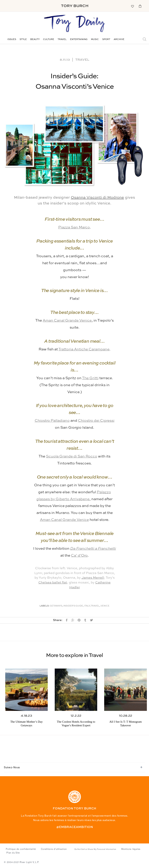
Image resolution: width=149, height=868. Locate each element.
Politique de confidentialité (21, 849)
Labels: (45, 606)
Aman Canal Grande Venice (67, 321)
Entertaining (79, 40)
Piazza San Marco (74, 227)
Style (23, 40)
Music (95, 40)
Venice (105, 606)
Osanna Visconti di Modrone (97, 198)
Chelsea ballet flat (53, 583)
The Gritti (90, 378)
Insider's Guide (73, 606)
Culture (49, 40)
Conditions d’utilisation (54, 849)
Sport (106, 40)
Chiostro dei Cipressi (96, 421)
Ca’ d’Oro (79, 556)
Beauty (35, 40)
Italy (87, 606)
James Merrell (93, 578)
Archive (119, 40)
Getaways (56, 606)
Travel (62, 40)
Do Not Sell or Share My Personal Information (95, 849)
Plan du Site (13, 853)
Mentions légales (131, 849)
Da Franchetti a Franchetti (93, 549)
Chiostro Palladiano (52, 421)
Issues (12, 40)
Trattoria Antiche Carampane (84, 349)
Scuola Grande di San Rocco (72, 456)
